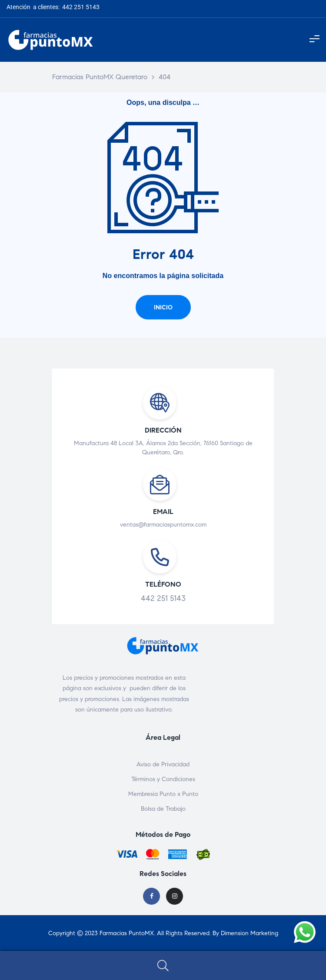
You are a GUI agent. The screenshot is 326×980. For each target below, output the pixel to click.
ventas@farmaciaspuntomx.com (163, 525)
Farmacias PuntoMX (127, 933)
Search (163, 966)
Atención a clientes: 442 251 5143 (53, 7)
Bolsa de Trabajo (163, 809)
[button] (163, 307)
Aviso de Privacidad (163, 764)
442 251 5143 (163, 598)
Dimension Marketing (249, 933)
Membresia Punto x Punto (163, 794)
